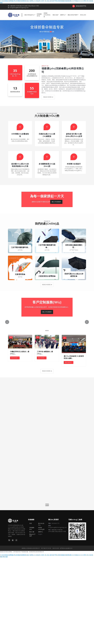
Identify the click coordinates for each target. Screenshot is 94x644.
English (83, 15)
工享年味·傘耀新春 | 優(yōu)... (45, 353)
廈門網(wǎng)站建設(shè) (66, 548)
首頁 (22, 15)
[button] (7, 322)
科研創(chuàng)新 (47, 15)
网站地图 (5, 557)
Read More (48, 97)
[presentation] (46, 505)
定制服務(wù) (39, 15)
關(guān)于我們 (73, 15)
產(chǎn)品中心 (29, 15)
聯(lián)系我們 (56, 202)
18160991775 (79, 6)
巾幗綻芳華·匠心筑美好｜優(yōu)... (20, 353)
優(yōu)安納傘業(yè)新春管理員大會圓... (74, 357)
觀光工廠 (55, 15)
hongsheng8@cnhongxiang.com (18, 8)
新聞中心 (63, 15)
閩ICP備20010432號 (46, 548)
